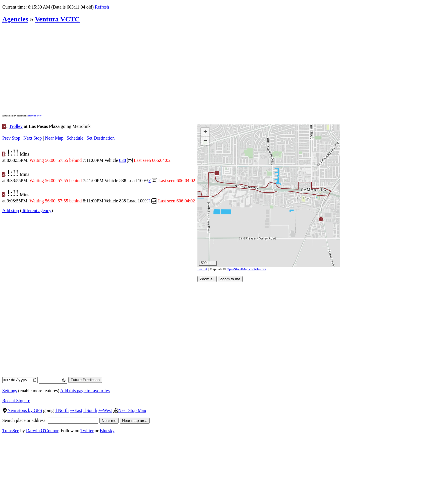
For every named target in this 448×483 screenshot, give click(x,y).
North (62, 410)
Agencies (15, 19)
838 (123, 160)
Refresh (102, 7)
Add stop (11, 211)
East (76, 410)
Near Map (54, 138)
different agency (37, 211)
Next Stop (33, 138)
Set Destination (101, 138)
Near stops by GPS (22, 410)
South (90, 410)
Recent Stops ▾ (16, 401)
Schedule (75, 138)
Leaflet (202, 269)
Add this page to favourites (85, 391)
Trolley (16, 126)
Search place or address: (50, 420)
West (105, 410)
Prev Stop (11, 138)
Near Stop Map (130, 410)
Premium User (35, 116)
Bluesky (107, 431)
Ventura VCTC (57, 19)
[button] (217, 173)
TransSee (11, 431)
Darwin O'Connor (42, 431)
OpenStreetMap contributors (246, 269)
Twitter (87, 431)
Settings (10, 391)
